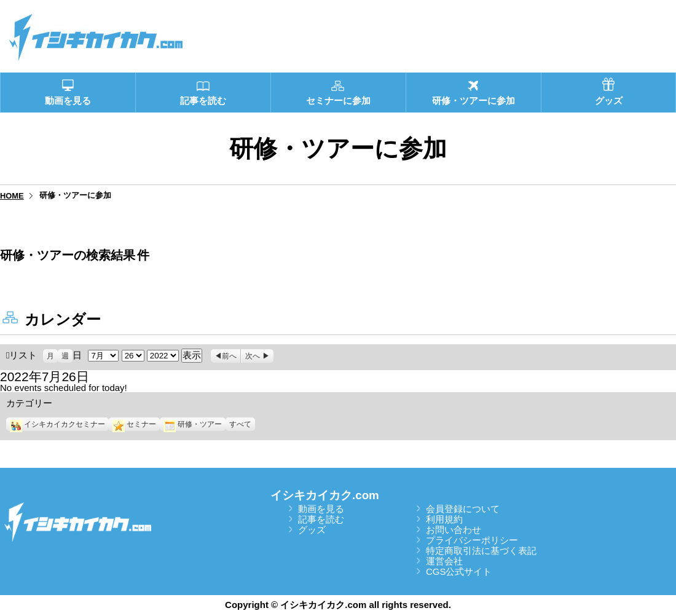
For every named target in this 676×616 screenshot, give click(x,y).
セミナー (134, 424)
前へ (229, 356)
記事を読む (321, 519)
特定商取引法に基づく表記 (481, 551)
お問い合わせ (454, 530)
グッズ (312, 530)
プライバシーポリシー (472, 540)
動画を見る (321, 509)
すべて (240, 424)
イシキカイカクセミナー (57, 424)
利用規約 (444, 519)
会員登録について (463, 509)
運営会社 (444, 561)
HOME (12, 196)
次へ (253, 356)
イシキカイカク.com (325, 495)
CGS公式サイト (459, 571)
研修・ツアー (193, 424)
